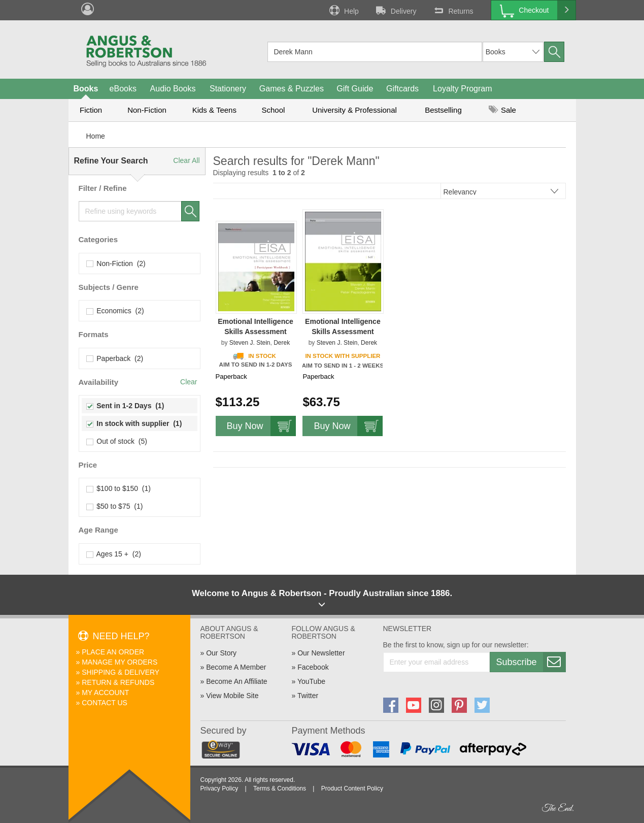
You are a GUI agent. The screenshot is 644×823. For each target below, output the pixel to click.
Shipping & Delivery (121, 672)
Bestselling (443, 110)
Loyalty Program (463, 89)
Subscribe (531, 662)
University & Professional (354, 110)
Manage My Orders (120, 662)
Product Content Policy (352, 788)
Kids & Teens (214, 110)
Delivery (395, 10)
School (274, 110)
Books (86, 89)
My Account (105, 693)
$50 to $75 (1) (115, 506)
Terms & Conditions (280, 788)
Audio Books (173, 89)
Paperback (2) (115, 358)
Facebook (313, 667)
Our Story (221, 653)
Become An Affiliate (236, 681)
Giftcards (402, 89)
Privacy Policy (219, 788)
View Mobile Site (232, 696)
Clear (189, 382)
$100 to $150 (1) (119, 488)
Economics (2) (115, 311)
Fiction (91, 110)
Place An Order (113, 652)
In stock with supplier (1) (134, 423)
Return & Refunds (118, 682)
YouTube (311, 681)
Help (343, 10)
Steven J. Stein (250, 343)
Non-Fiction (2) (116, 264)
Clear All (186, 160)
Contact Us (105, 703)
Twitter (308, 696)
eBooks (123, 89)
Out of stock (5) (117, 441)
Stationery (228, 89)
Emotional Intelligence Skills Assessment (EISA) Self (343, 332)
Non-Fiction (147, 110)
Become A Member (236, 667)
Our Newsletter (321, 653)
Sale (502, 110)
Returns (452, 10)
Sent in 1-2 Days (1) (126, 406)
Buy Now (261, 426)
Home (96, 136)
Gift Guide (355, 89)
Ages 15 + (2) (114, 554)
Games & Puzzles (292, 89)
